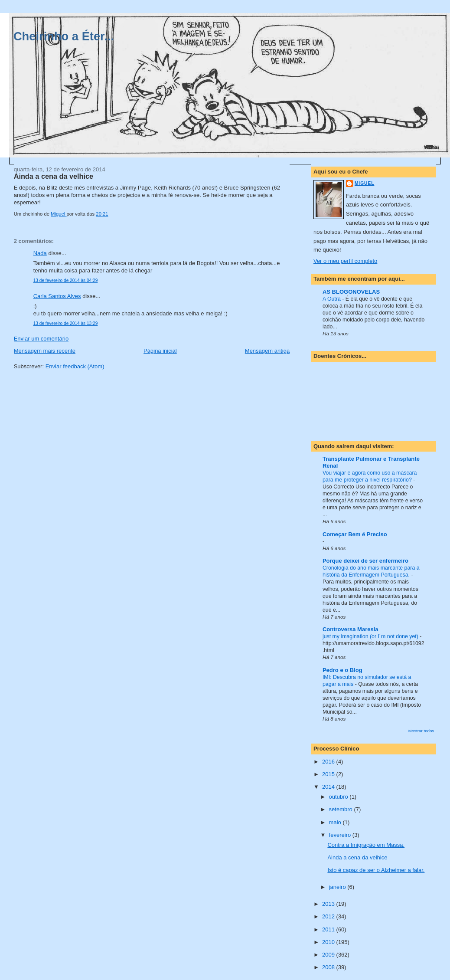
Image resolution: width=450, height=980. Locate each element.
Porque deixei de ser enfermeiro (365, 561)
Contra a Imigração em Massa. (366, 845)
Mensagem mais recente (45, 351)
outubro (339, 797)
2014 (329, 787)
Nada (40, 253)
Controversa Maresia (351, 629)
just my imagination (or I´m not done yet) (371, 636)
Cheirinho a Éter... (64, 36)
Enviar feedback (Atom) (75, 366)
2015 (329, 774)
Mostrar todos (421, 731)
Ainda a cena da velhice (357, 857)
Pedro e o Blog (342, 670)
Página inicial (160, 351)
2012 (329, 916)
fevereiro (341, 835)
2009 (329, 955)
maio (336, 822)
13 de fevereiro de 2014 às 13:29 (66, 323)
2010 (329, 942)
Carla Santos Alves (57, 296)
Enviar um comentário (41, 339)
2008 (329, 967)
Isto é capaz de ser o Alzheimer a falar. (376, 870)
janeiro (338, 887)
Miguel (364, 183)
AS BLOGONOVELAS (351, 292)
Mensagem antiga (267, 351)
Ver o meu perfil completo (345, 261)
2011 (329, 929)
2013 (329, 904)
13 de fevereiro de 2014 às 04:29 (66, 280)
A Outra (332, 299)
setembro (342, 809)
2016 (329, 762)
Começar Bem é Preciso (355, 534)
